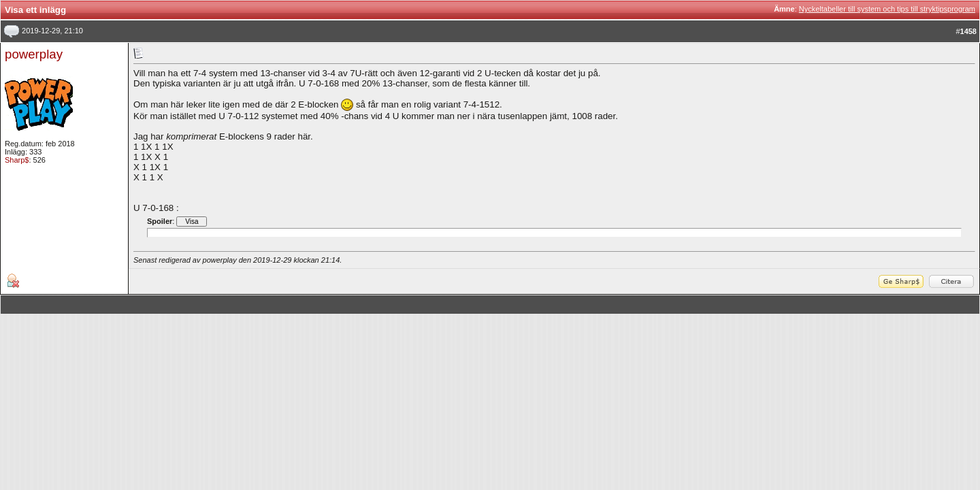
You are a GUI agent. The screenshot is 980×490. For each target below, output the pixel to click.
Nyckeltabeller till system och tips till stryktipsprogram (887, 9)
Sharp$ (17, 160)
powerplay (34, 54)
